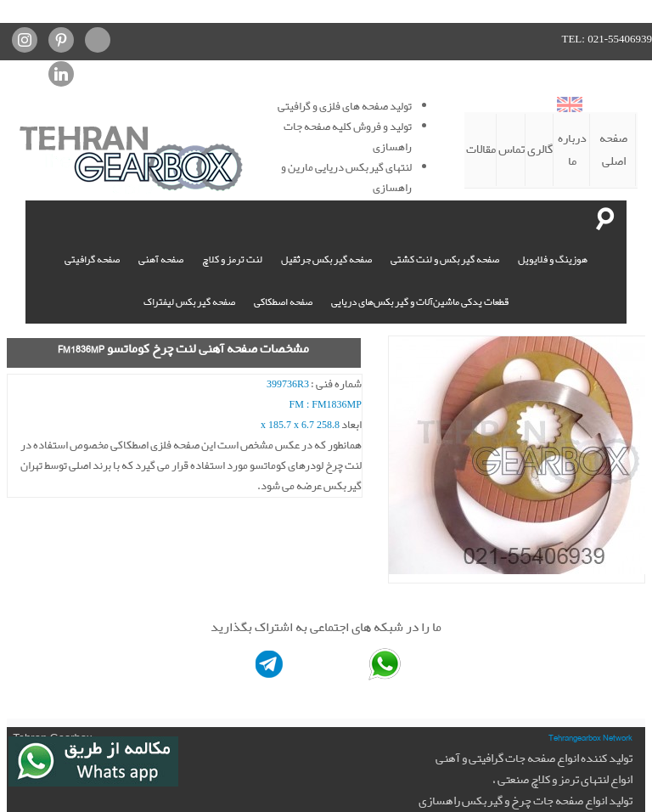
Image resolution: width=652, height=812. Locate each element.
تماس (511, 149)
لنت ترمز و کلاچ (232, 259)
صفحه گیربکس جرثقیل (326, 259)
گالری (540, 149)
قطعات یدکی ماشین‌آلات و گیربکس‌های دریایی (420, 302)
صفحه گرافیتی (92, 259)
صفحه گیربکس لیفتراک (189, 302)
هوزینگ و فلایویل (553, 259)
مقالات (481, 149)
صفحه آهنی (161, 259)
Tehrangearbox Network (590, 737)
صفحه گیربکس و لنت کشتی (445, 259)
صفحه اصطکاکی (283, 302)
